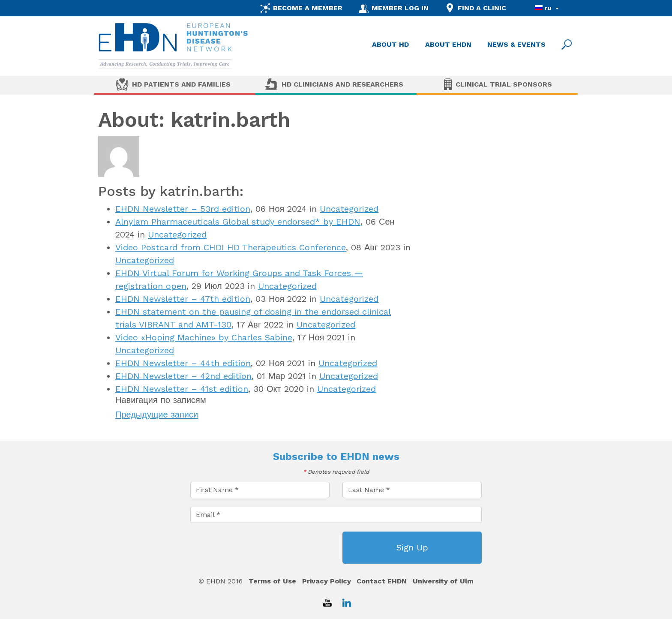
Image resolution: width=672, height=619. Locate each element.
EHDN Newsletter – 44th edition (183, 363)
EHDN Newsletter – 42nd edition (183, 376)
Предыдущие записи (157, 415)
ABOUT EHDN (448, 44)
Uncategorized (349, 209)
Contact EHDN (382, 581)
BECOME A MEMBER (308, 8)
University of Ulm (443, 581)
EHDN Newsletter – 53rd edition (183, 209)
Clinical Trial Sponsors (504, 84)
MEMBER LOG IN (400, 8)
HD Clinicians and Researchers (342, 84)
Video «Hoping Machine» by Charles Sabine (204, 337)
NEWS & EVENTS (516, 44)
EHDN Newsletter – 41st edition (182, 389)
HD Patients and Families (181, 84)
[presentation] (255, 548)
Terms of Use (272, 581)
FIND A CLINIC (482, 8)
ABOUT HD (390, 44)
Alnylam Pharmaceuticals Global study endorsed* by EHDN (238, 222)
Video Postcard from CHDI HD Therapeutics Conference (231, 247)
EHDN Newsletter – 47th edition (183, 299)
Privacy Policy (327, 581)
